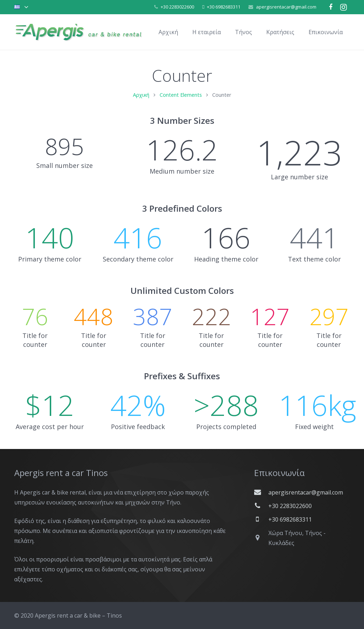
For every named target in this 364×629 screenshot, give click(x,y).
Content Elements (181, 95)
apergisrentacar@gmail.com (286, 7)
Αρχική (141, 95)
